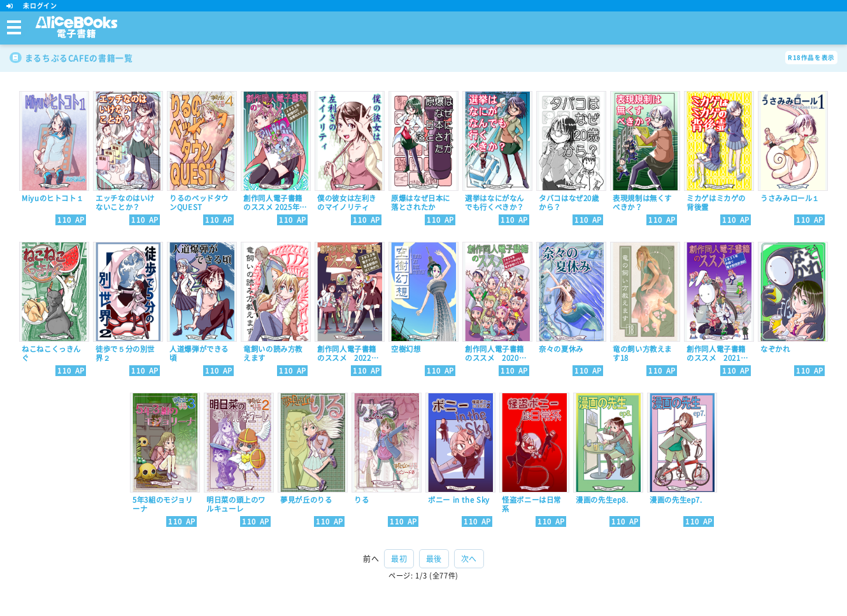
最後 (434, 559)
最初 (399, 559)
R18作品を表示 (811, 58)
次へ (469, 559)
